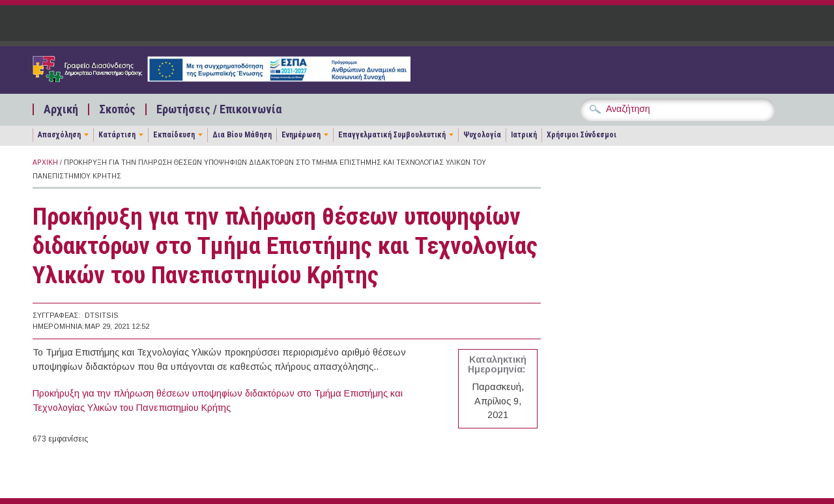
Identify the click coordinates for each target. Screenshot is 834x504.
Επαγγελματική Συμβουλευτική (392, 135)
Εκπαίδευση (174, 135)
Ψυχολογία (482, 135)
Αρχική (61, 109)
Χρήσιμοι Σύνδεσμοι (582, 135)
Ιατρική (524, 135)
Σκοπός (117, 109)
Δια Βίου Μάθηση (242, 135)
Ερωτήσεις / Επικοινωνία (219, 109)
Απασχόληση (59, 135)
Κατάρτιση (117, 135)
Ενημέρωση (301, 135)
